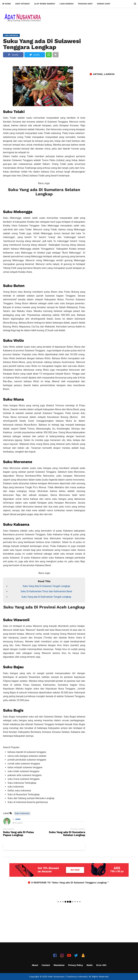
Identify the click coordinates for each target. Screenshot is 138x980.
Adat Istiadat (22, 4)
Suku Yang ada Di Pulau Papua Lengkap (18, 834)
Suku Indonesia (22, 813)
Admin (18, 819)
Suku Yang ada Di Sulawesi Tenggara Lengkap (42, 44)
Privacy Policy (76, 965)
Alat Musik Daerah (45, 4)
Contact (46, 965)
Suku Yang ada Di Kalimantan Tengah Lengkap (46, 597)
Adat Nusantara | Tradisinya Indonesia (68, 977)
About (35, 965)
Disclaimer (59, 965)
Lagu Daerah (67, 4)
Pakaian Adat (85, 4)
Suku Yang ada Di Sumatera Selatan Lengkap (44, 192)
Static (90, 965)
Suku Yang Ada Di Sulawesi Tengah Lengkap (46, 586)
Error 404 (101, 965)
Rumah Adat (104, 4)
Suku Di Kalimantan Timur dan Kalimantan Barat (46, 591)
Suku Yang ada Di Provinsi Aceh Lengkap (44, 607)
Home (6, 4)
